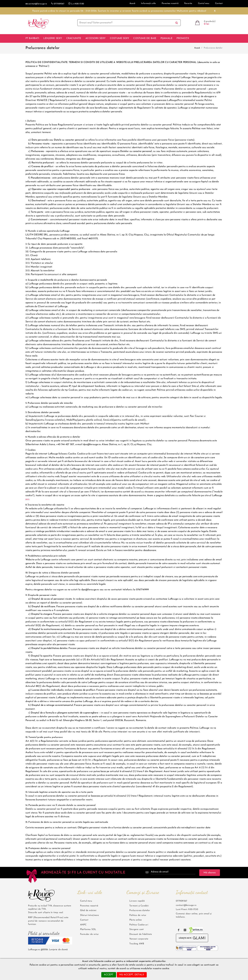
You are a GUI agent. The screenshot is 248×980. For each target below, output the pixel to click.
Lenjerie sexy (53, 38)
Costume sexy (120, 38)
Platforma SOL (88, 929)
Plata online (136, 920)
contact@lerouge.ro (36, 4)
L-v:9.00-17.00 (76, 3)
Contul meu (204, 3)
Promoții (183, 38)
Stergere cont (137, 929)
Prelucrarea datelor (140, 910)
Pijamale (167, 38)
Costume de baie (145, 38)
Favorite (188, 3)
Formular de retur (89, 934)
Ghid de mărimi (88, 910)
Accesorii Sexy (96, 38)
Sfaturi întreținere (90, 915)
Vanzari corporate (139, 939)
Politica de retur (138, 915)
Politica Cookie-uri (139, 925)
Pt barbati (32, 38)
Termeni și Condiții (139, 906)
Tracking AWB (137, 944)
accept (109, 975)
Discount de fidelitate (141, 934)
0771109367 (58, 3)
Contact (84, 920)
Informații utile (148, 3)
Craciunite (74, 38)
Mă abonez (210, 873)
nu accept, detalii (132, 975)
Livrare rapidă (137, 901)
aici (27, 499)
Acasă (197, 48)
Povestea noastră (170, 3)
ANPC (83, 925)
